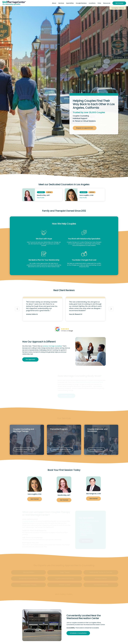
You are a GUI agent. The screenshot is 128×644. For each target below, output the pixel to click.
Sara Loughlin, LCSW (86, 195)
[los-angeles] (42, 625)
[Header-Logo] (14, 3)
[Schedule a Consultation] (78, 633)
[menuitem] (54, 3)
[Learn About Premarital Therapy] (62, 449)
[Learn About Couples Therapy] (24, 449)
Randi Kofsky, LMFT (43, 195)
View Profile (41, 198)
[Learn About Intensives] (96, 449)
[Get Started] (35, 499)
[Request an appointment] (85, 128)
